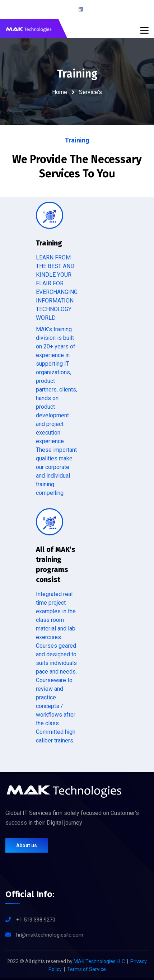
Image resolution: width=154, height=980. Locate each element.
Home (60, 92)
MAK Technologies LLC (99, 961)
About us (27, 845)
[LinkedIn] (81, 9)
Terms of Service (87, 969)
